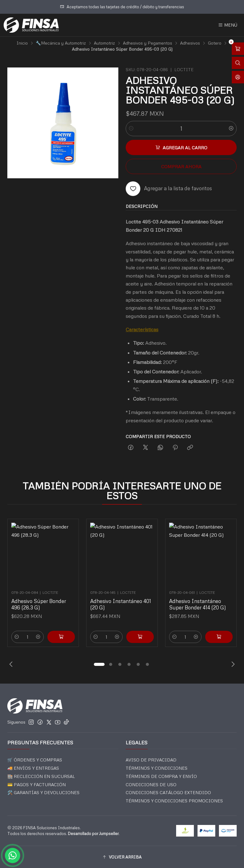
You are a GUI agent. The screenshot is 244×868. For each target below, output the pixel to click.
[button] (99, 664)
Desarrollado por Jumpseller (93, 833)
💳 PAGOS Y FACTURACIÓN (37, 784)
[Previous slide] (12, 664)
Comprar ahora (181, 166)
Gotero (215, 43)
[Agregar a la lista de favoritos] (169, 189)
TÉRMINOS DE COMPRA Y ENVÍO (161, 776)
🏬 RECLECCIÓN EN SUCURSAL (41, 776)
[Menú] (228, 25)
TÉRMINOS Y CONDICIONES (157, 768)
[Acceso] (238, 77)
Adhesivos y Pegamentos (148, 43)
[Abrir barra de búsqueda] (238, 63)
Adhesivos (190, 43)
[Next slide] (232, 664)
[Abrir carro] (238, 49)
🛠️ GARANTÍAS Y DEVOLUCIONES (43, 792)
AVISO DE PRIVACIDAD (151, 760)
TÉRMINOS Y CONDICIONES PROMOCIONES (174, 801)
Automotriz (104, 43)
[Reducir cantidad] (131, 129)
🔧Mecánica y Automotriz (61, 43)
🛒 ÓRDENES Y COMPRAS (35, 760)
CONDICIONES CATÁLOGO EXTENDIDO (168, 792)
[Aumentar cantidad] (231, 129)
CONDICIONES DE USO (151, 784)
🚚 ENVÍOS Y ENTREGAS (33, 768)
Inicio (22, 43)
